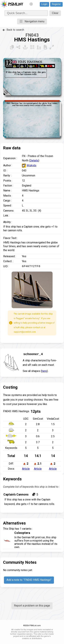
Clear (55, 13)
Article (26, 469)
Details (34, 160)
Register (56, 4)
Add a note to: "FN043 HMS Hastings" (29, 580)
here (44, 371)
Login (44, 4)
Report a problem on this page (32, 606)
